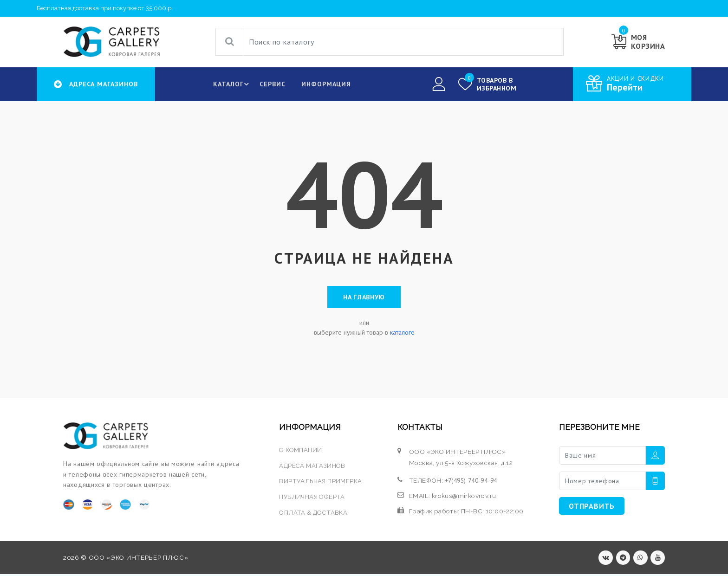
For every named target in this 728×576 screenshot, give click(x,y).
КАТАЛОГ (231, 84)
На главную (364, 298)
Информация (325, 84)
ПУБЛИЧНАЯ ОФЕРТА (312, 498)
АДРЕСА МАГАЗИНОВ (313, 467)
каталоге (402, 334)
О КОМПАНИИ (301, 452)
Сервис (271, 84)
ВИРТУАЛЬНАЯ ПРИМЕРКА (321, 482)
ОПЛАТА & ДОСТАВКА (314, 513)
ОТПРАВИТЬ (592, 508)
